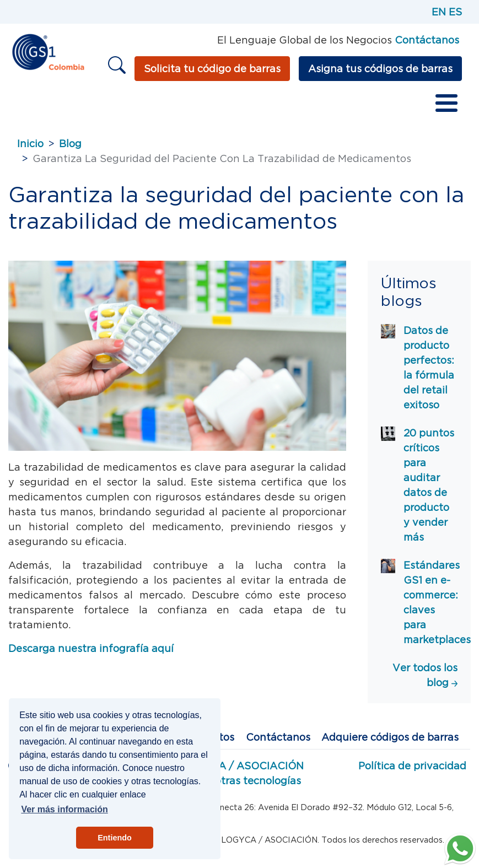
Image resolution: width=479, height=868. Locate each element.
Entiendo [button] (115, 838)
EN (439, 12)
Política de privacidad (412, 766)
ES (455, 12)
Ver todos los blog (425, 675)
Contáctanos (278, 737)
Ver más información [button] (64, 809)
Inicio (30, 144)
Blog (70, 144)
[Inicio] (48, 51)
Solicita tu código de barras (212, 69)
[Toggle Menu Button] (446, 103)
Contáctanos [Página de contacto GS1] (427, 40)
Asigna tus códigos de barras (380, 69)
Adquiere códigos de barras (390, 737)
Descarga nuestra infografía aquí (91, 648)
